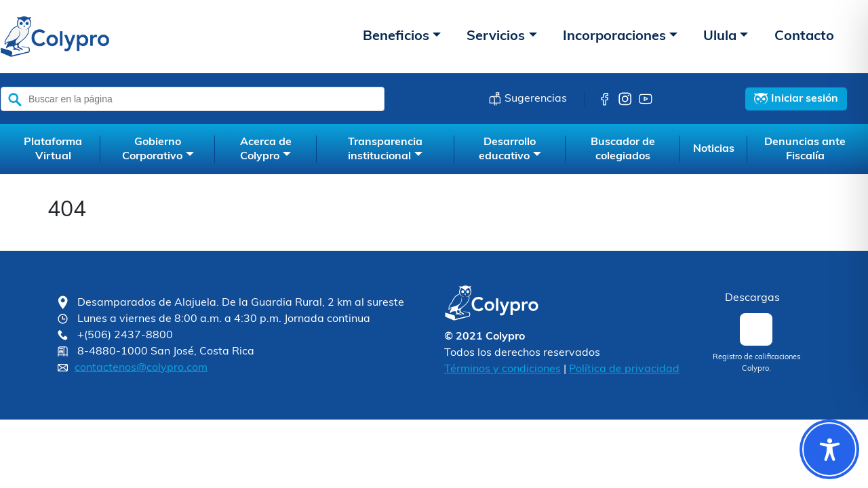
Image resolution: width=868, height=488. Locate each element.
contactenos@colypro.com (141, 368)
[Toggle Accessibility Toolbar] (829, 449)
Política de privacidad (624, 369)
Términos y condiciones (502, 369)
